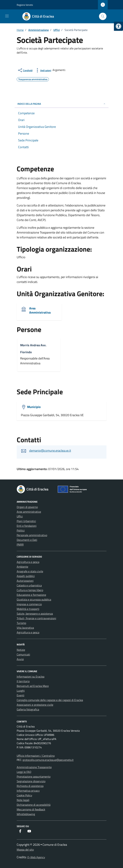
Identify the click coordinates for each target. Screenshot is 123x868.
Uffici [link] (20, 516)
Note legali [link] (23, 800)
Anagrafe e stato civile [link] (30, 571)
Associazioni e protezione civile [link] (35, 705)
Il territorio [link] (23, 681)
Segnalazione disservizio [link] (31, 781)
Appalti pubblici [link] (26, 576)
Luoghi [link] (21, 691)
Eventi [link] (21, 695)
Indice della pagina (62, 104)
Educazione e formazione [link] (31, 595)
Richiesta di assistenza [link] (30, 786)
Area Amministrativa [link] (40, 310)
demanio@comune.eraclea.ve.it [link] (50, 451)
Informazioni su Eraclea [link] (31, 677)
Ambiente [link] (22, 567)
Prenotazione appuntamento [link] (34, 777)
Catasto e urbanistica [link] (29, 585)
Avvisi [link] (20, 659)
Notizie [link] (21, 650)
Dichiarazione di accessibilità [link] (34, 805)
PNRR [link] (20, 545)
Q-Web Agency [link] (36, 857)
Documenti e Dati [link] (27, 540)
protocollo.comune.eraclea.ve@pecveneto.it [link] (48, 760)
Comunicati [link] (23, 654)
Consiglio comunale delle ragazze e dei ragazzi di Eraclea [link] (50, 700)
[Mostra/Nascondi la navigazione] (7, 16)
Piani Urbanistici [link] (26, 521)
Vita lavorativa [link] (25, 628)
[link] (118, 26)
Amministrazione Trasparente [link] (34, 767)
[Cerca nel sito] (103, 16)
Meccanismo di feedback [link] (31, 809)
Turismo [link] (21, 623)
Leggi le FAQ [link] (24, 772)
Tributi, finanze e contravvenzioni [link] (36, 618)
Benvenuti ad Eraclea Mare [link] (33, 686)
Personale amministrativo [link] (32, 535)
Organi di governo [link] (27, 507)
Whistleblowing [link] (26, 814)
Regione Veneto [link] (25, 5)
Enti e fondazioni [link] (27, 526)
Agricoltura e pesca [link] (28, 562)
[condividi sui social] (25, 70)
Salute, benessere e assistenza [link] (35, 614)
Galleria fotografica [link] (28, 709)
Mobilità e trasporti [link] (28, 609)
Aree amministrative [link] (29, 512)
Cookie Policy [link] (24, 795)
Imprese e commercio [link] (29, 604)
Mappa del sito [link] (25, 850)
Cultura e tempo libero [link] (30, 590)
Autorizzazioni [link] (25, 581)
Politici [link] (21, 530)
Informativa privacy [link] (28, 791)
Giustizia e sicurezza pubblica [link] (34, 599)
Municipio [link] (34, 407)
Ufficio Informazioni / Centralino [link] (36, 756)
